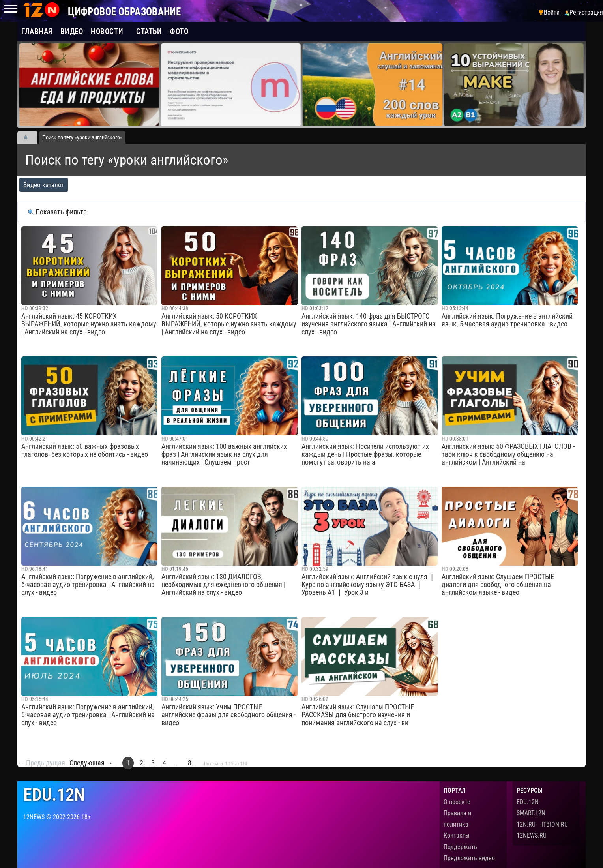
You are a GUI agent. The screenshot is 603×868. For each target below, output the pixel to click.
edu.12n (54, 795)
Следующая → (92, 763)
